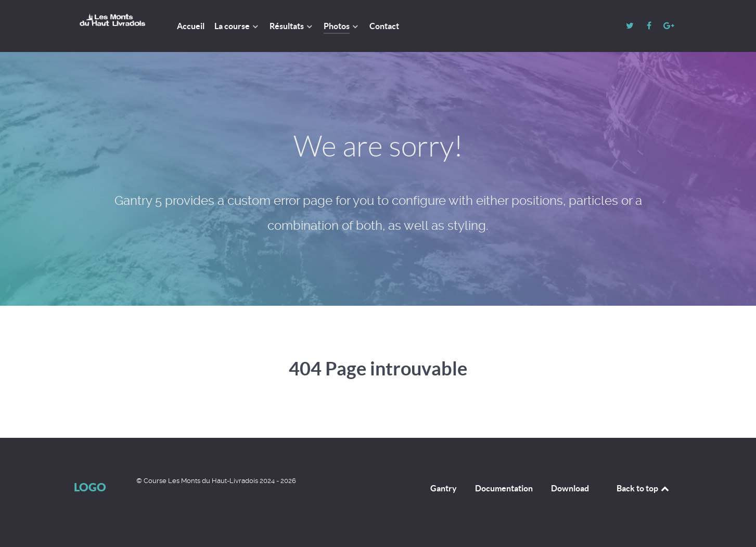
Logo (90, 487)
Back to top (644, 488)
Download (570, 488)
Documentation (504, 488)
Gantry (444, 488)
